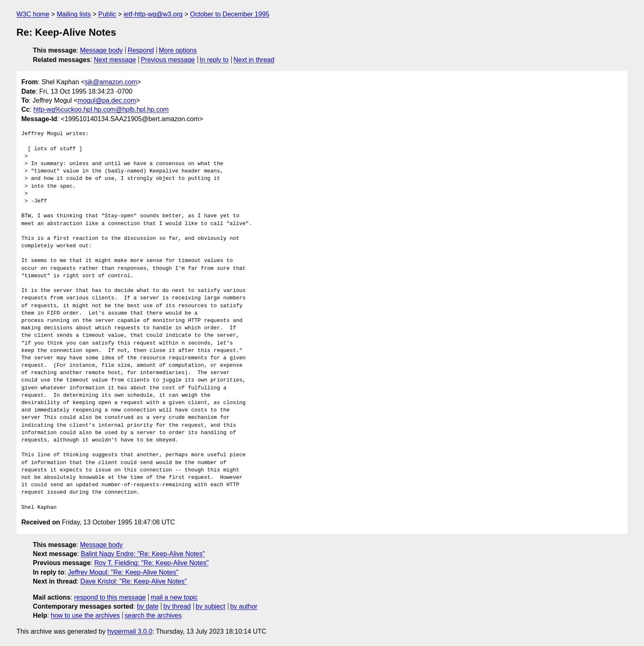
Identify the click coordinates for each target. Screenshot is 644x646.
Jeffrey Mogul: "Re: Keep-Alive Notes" (123, 572)
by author (244, 606)
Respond (141, 50)
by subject (210, 606)
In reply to (214, 60)
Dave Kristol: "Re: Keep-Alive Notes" (134, 581)
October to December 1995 (230, 14)
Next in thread (254, 60)
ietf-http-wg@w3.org (153, 14)
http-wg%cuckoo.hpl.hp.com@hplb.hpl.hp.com (101, 109)
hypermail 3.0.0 (130, 631)
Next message (115, 60)
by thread (177, 606)
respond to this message (110, 597)
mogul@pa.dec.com (107, 100)
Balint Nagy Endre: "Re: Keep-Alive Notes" (143, 554)
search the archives (153, 615)
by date (147, 606)
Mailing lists (74, 14)
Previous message (168, 60)
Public (107, 14)
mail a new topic (174, 597)
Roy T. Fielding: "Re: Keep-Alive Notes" (151, 563)
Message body (101, 50)
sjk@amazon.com (111, 82)
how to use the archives (85, 615)
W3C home (33, 14)
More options (178, 50)
